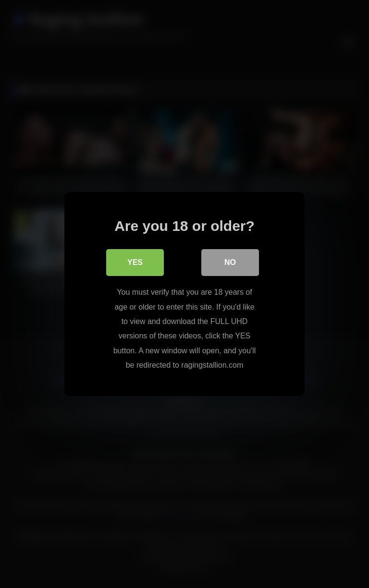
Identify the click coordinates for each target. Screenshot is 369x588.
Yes (135, 262)
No (230, 262)
